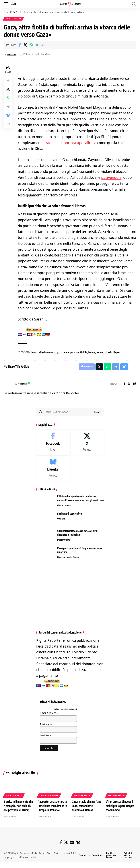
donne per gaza (71, 352)
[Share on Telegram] (37, 45)
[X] (129, 385)
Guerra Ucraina (64, 507)
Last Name (46, 737)
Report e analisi (49, 797)
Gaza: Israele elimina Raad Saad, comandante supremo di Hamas (86, 807)
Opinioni (61, 520)
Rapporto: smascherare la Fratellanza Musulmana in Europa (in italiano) (53, 807)
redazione (13, 55)
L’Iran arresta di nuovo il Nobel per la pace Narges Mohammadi (121, 807)
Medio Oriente (17, 12)
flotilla (84, 352)
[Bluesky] (134, 385)
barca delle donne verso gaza (47, 352)
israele (100, 352)
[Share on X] (25, 45)
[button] (7, 4)
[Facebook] (124, 385)
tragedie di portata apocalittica (69, 143)
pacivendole (111, 178)
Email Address (49, 715)
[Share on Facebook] (20, 45)
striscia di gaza (112, 352)
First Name (46, 726)
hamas (92, 352)
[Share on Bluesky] (8, 116)
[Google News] (72, 848)
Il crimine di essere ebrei (70, 515)
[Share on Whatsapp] (31, 45)
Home (6, 12)
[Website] (119, 385)
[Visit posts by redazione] (8, 385)
